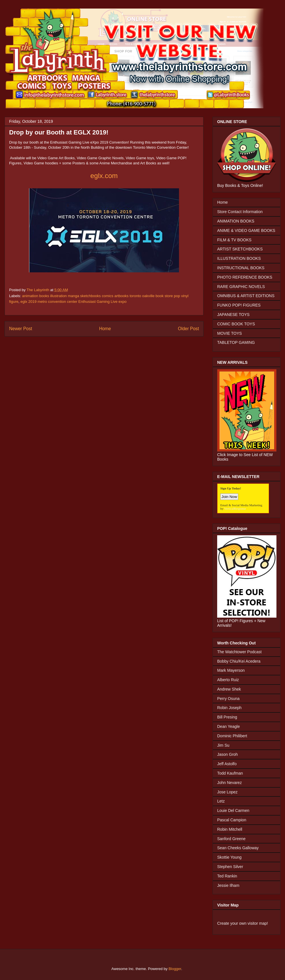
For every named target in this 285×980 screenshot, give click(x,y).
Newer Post (21, 329)
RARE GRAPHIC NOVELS (241, 287)
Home (105, 329)
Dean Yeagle (228, 726)
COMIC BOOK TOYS (236, 324)
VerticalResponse (235, 509)
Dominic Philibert (232, 736)
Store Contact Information (240, 212)
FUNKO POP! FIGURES (239, 305)
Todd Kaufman (230, 773)
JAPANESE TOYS (233, 315)
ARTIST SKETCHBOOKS (240, 249)
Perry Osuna (228, 699)
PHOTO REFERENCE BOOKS (245, 277)
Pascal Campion (232, 820)
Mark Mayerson (231, 670)
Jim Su (223, 745)
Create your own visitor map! (243, 923)
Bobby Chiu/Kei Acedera (239, 661)
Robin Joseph (229, 708)
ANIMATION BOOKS (236, 221)
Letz (221, 801)
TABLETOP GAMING (236, 342)
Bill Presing (227, 717)
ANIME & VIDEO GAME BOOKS (246, 230)
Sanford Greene (231, 839)
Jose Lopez (227, 792)
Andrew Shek (229, 689)
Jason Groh (227, 754)
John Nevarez (229, 783)
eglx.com (104, 176)
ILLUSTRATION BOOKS (239, 258)
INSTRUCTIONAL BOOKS (241, 268)
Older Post (188, 329)
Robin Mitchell (230, 829)
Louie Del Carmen (233, 810)
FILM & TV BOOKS (234, 240)
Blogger (175, 969)
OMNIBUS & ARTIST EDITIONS (246, 296)
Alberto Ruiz (228, 680)
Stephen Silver (230, 867)
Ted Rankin (227, 876)
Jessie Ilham (228, 885)
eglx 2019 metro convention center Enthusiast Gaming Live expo (74, 302)
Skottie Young (229, 857)
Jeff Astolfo (227, 764)
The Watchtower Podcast (239, 652)
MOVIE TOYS (230, 333)
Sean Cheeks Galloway (238, 848)
